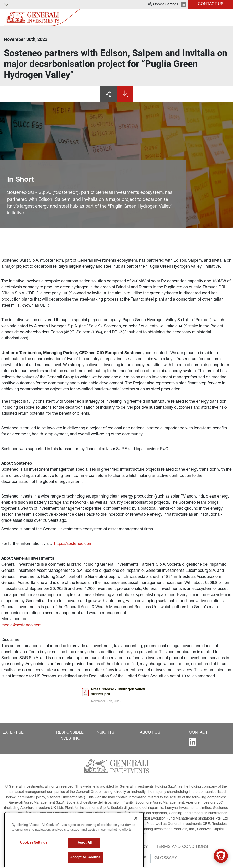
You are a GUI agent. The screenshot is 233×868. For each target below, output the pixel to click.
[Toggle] (226, 18)
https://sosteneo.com (73, 544)
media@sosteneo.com (21, 626)
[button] (163, 5)
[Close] (136, 840)
